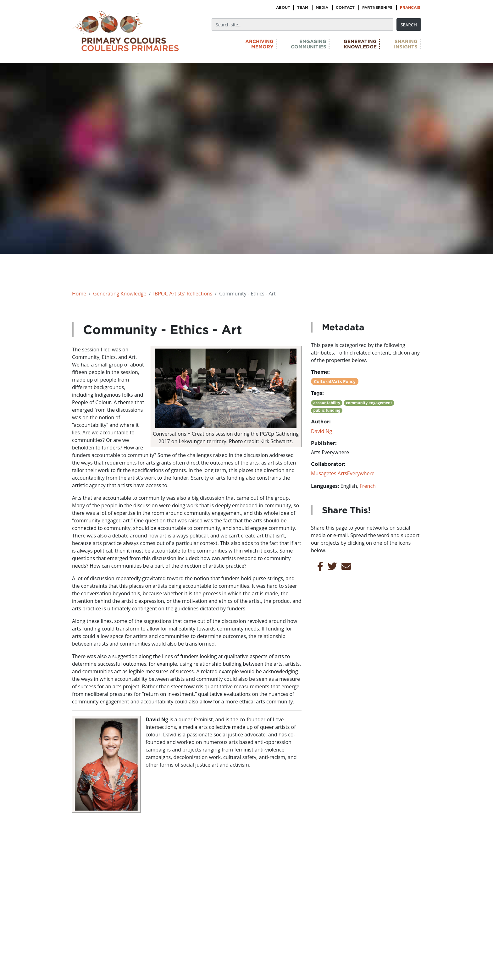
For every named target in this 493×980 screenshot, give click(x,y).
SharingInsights (406, 44)
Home (79, 294)
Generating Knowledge (120, 294)
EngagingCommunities (309, 44)
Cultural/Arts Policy (335, 381)
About (283, 7)
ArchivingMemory (259, 44)
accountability (327, 403)
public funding (327, 410)
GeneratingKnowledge (360, 44)
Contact (345, 7)
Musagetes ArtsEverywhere (343, 473)
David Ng (321, 431)
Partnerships (377, 7)
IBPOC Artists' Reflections (183, 294)
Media (322, 7)
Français (410, 7)
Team (303, 7)
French (368, 486)
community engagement (369, 403)
